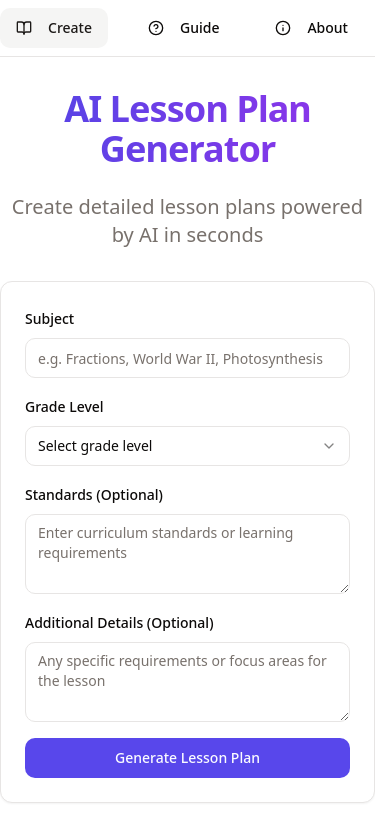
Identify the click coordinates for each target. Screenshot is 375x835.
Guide (183, 27)
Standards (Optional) (94, 494)
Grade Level (64, 406)
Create (54, 27)
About (311, 27)
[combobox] (187, 446)
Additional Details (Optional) (119, 622)
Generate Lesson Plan (187, 757)
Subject (49, 318)
